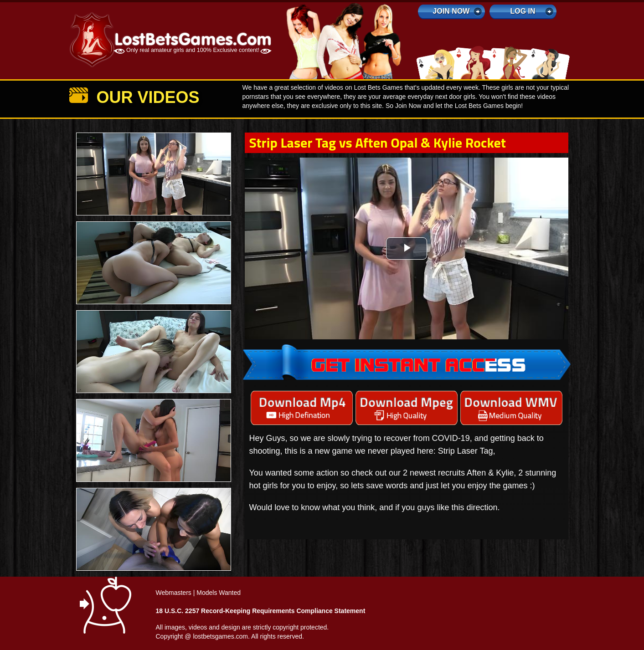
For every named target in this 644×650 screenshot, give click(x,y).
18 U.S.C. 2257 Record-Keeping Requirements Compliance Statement (261, 611)
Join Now (451, 11)
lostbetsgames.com (220, 636)
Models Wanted (219, 593)
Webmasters (174, 593)
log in (523, 11)
